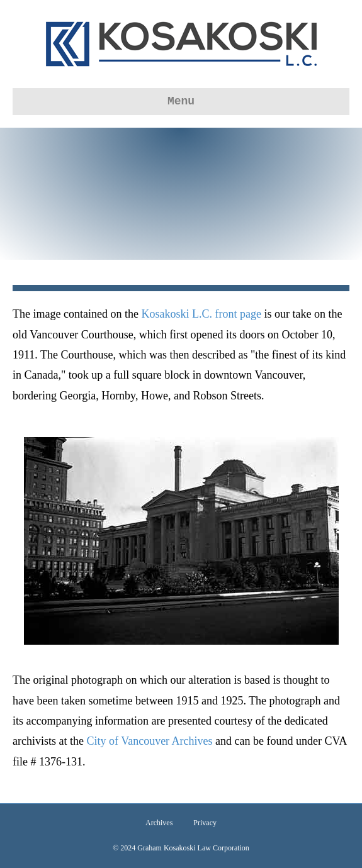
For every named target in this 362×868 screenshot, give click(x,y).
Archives (159, 823)
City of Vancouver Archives (149, 741)
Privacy (205, 823)
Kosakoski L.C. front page (201, 314)
